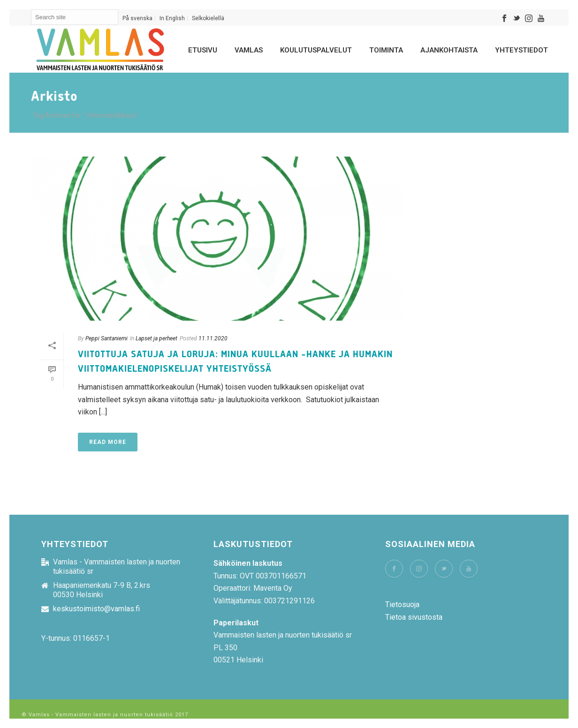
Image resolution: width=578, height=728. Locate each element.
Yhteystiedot (521, 50)
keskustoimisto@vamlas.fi (96, 609)
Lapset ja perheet (156, 338)
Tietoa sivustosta (414, 617)
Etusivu (203, 50)
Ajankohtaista (449, 50)
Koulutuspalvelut (316, 50)
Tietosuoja (402, 604)
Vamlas (249, 50)
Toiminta (386, 50)
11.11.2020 (213, 338)
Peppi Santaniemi (106, 338)
